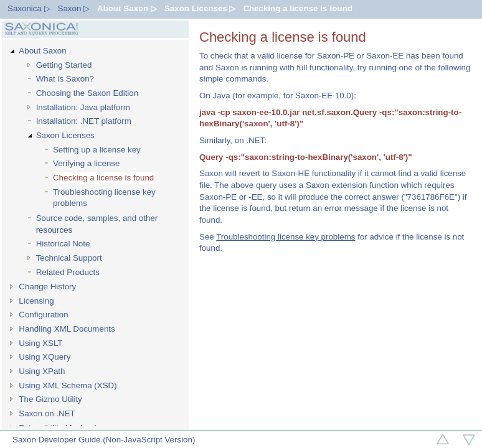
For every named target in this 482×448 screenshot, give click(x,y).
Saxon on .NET (47, 413)
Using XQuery (45, 357)
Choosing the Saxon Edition (87, 93)
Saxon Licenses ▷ (200, 8)
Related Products (68, 272)
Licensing (36, 301)
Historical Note (63, 244)
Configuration (43, 315)
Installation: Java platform (83, 107)
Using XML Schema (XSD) (68, 385)
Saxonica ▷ (29, 8)
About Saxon (42, 51)
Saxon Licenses (65, 135)
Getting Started (64, 65)
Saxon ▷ (74, 8)
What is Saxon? (65, 79)
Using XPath (42, 371)
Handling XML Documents (67, 329)
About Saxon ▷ (127, 8)
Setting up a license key (97, 150)
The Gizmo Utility (50, 399)
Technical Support (69, 258)
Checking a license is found (298, 8)
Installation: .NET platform (84, 121)
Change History (47, 287)
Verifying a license (86, 163)
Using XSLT (40, 343)
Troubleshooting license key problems (104, 198)
